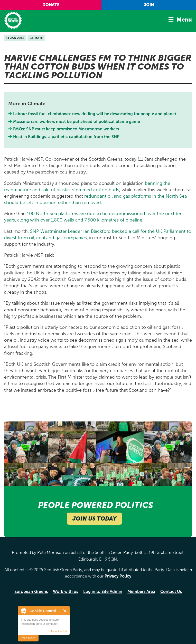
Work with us (66, 592)
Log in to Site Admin (103, 592)
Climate (36, 38)
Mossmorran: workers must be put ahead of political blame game (77, 122)
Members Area (141, 592)
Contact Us (171, 592)
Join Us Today (94, 519)
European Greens (31, 592)
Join (149, 5)
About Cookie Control (23, 611)
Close (65, 611)
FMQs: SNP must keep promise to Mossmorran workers (66, 129)
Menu (184, 20)
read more (28, 638)
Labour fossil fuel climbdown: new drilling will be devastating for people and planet (95, 114)
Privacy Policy (118, 576)
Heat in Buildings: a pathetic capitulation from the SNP (66, 137)
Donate (51, 5)
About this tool (59, 631)
